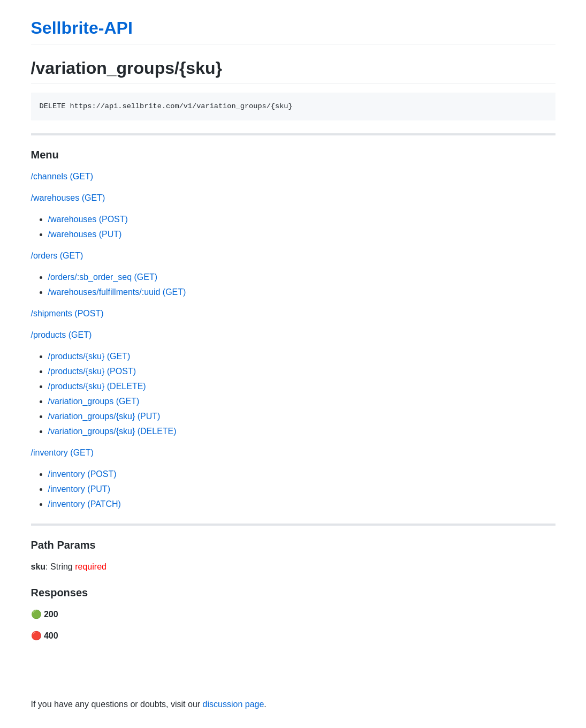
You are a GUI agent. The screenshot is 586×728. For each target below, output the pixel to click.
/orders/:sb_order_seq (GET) (103, 277)
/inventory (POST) (82, 474)
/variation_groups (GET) (94, 401)
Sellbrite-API (82, 28)
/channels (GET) (62, 176)
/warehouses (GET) (68, 198)
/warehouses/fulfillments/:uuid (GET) (117, 292)
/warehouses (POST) (88, 219)
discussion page (234, 704)
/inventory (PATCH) (85, 504)
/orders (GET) (57, 256)
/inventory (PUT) (79, 489)
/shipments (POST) (67, 313)
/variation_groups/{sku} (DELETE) (112, 431)
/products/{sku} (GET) (89, 356)
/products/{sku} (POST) (92, 371)
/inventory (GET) (62, 453)
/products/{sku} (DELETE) (97, 386)
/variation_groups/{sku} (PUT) (104, 416)
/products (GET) (62, 335)
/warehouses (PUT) (85, 234)
